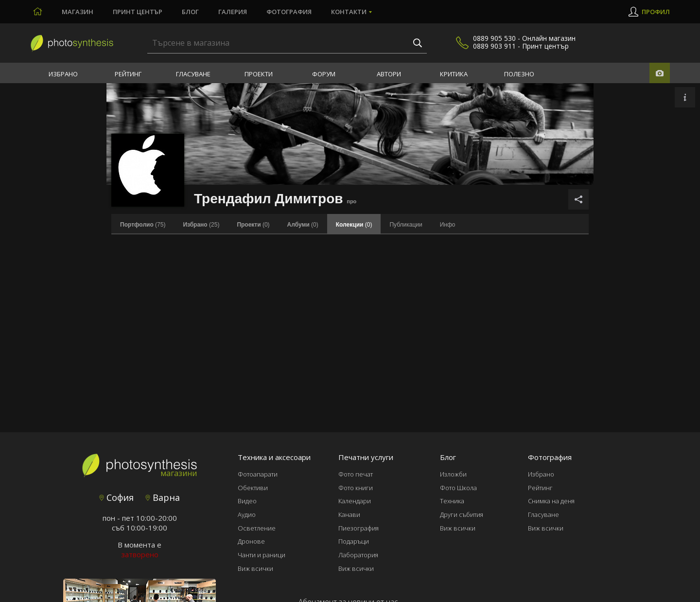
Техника (452, 501)
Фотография (289, 12)
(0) (253, 225)
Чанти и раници (262, 555)
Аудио (247, 514)
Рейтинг (128, 74)
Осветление (257, 528)
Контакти (349, 12)
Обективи (253, 488)
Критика (454, 74)
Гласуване (193, 74)
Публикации (406, 225)
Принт (138, 12)
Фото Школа (458, 488)
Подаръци (354, 541)
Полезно (519, 74)
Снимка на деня (551, 501)
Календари (355, 501)
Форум (324, 74)
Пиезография (359, 528)
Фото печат (356, 474)
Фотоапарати (258, 474)
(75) (143, 225)
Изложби (453, 474)
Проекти (259, 74)
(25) (201, 225)
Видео (247, 501)
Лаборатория (358, 555)
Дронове (251, 541)
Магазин (78, 12)
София (116, 497)
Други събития (462, 514)
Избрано (63, 74)
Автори (389, 74)
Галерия (233, 12)
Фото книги (356, 488)
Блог (190, 12)
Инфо (448, 225)
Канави (349, 514)
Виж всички (255, 568)
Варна (163, 497)
